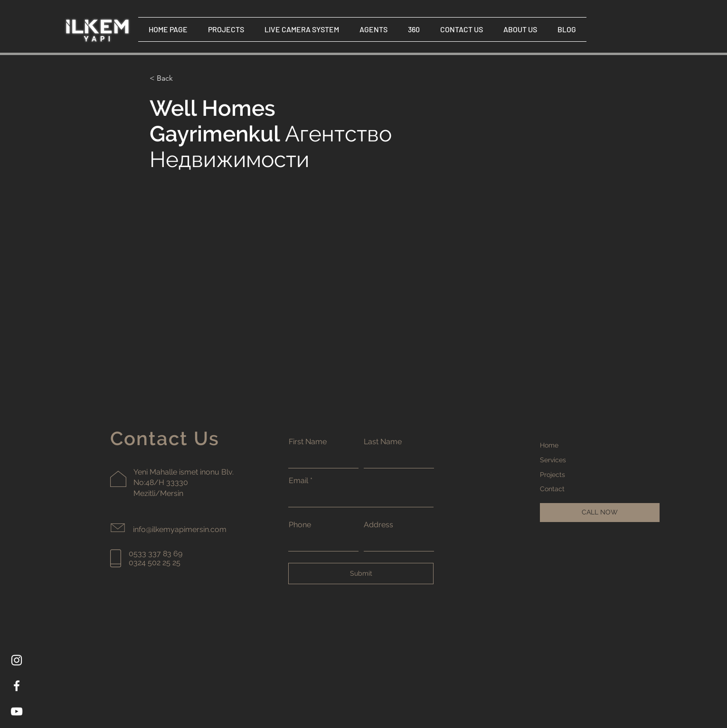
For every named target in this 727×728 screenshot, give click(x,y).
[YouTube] (17, 711)
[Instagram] (17, 660)
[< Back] (168, 79)
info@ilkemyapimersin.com (180, 529)
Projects (552, 475)
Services (553, 460)
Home (549, 445)
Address (378, 525)
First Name (308, 442)
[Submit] (361, 574)
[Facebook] (17, 686)
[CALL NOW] (600, 513)
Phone (300, 525)
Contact (552, 489)
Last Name (383, 442)
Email (298, 481)
